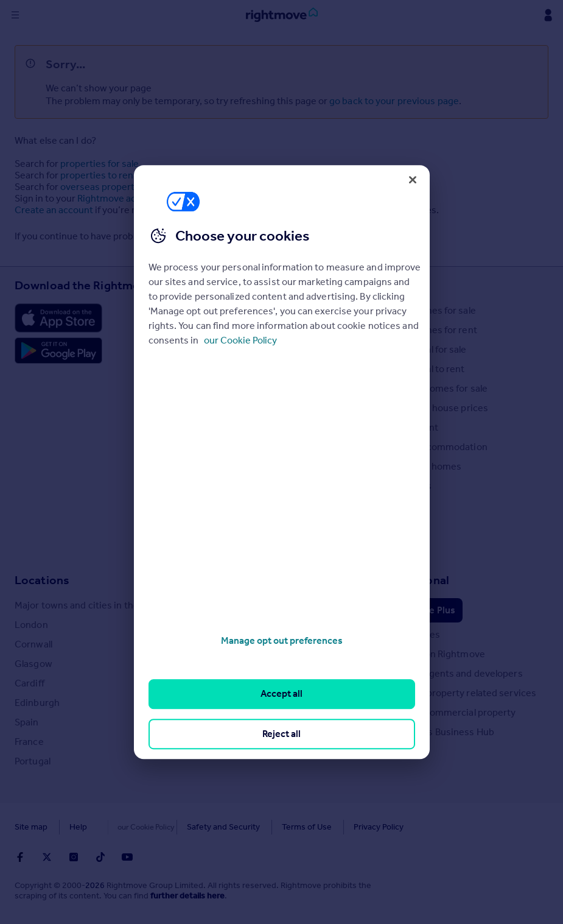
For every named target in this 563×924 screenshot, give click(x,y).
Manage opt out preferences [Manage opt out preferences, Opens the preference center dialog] (282, 640)
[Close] (413, 180)
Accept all (281, 694)
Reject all (281, 734)
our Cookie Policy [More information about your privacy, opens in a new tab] (240, 340)
